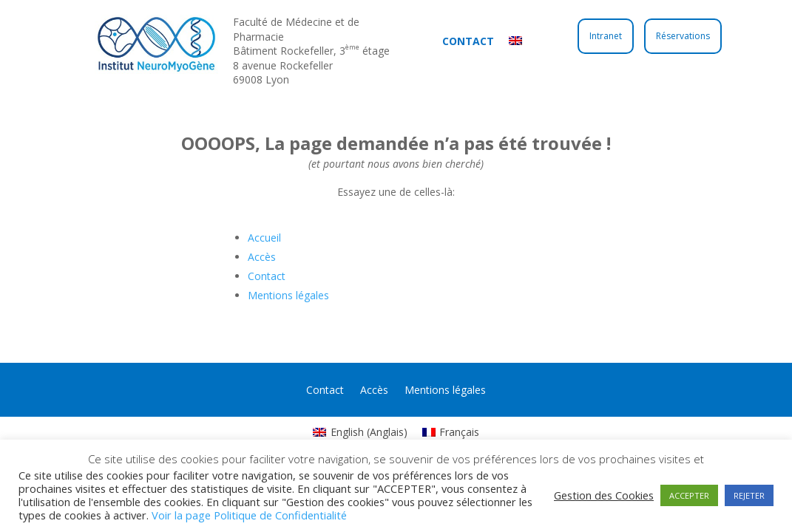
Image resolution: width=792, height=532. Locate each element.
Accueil (264, 238)
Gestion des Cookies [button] (604, 495)
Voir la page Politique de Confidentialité (249, 515)
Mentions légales (288, 295)
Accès (262, 257)
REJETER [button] (749, 495)
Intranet (606, 36)
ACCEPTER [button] (689, 495)
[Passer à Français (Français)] (451, 432)
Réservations (683, 36)
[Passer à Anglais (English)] (360, 432)
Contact (468, 41)
